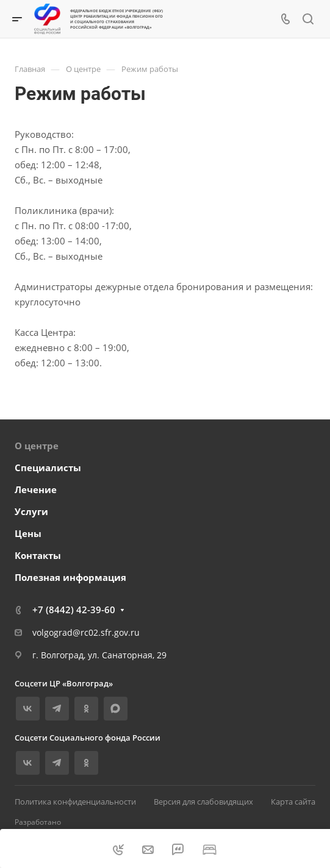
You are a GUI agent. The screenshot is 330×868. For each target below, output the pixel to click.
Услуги (31, 511)
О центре (37, 446)
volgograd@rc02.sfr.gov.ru (86, 632)
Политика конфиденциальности (75, 802)
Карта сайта (293, 802)
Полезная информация (70, 577)
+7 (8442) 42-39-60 (74, 610)
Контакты (38, 555)
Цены (28, 533)
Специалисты (48, 468)
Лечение (36, 489)
